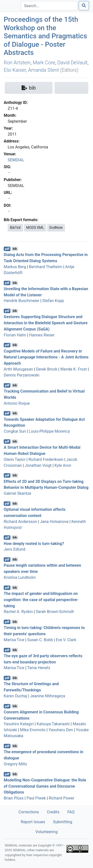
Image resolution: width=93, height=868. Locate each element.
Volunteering (47, 832)
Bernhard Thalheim (46, 267)
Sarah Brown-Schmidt (55, 612)
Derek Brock (47, 369)
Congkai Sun (15, 431)
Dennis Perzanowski (22, 375)
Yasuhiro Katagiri (19, 724)
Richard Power (62, 798)
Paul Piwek (36, 798)
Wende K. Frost (74, 369)
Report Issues (33, 822)
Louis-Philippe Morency (49, 431)
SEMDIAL (16, 160)
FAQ (71, 812)
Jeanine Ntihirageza (47, 696)
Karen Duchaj (15, 696)
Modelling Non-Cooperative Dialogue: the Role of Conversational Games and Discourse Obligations (45, 786)
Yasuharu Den (61, 730)
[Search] (49, 6)
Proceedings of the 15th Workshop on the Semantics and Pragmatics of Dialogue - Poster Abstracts (45, 36)
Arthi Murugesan (18, 369)
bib (15, 249)
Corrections (29, 812)
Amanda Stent (44, 70)
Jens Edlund (15, 549)
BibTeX (15, 228)
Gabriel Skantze (17, 493)
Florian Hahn (15, 335)
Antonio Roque (17, 403)
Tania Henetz (39, 668)
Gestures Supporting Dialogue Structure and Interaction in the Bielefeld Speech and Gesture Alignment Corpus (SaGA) (46, 323)
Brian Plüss (14, 798)
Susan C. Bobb (40, 640)
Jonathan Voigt (38, 465)
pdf (7, 249)
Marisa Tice (14, 640)
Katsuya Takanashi (53, 724)
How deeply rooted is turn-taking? (34, 543)
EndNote (56, 228)
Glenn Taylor (15, 459)
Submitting (63, 822)
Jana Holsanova (54, 522)
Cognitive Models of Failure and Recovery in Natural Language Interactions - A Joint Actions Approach (46, 357)
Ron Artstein (17, 63)
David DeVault (72, 63)
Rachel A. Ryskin (18, 612)
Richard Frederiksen (46, 459)
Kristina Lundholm (20, 577)
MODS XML (35, 228)
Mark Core (44, 63)
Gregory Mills (15, 764)
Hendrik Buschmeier (22, 301)
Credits (53, 812)
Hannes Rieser (42, 335)
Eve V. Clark (66, 640)
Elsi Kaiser (15, 70)
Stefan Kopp (53, 301)
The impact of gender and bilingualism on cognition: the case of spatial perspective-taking (41, 600)
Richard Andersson (20, 522)
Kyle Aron (63, 465)
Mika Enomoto (33, 730)
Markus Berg (15, 267)
